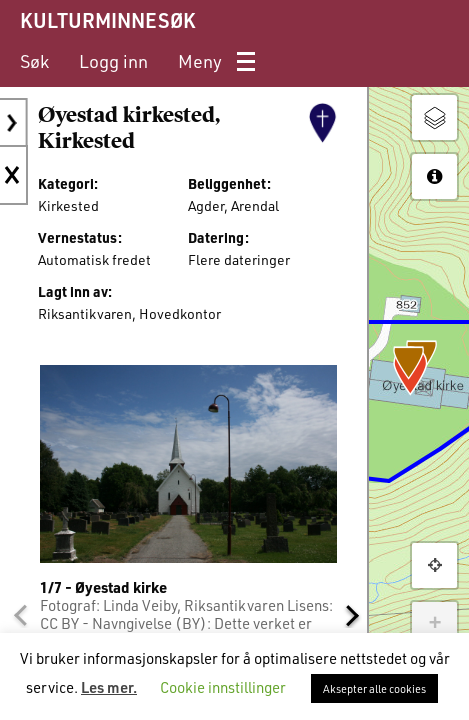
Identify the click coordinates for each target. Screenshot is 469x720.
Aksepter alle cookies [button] (374, 688)
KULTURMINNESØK (107, 20)
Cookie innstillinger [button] (223, 687)
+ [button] (434, 624)
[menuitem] (34, 61)
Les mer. (109, 687)
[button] (20, 615)
